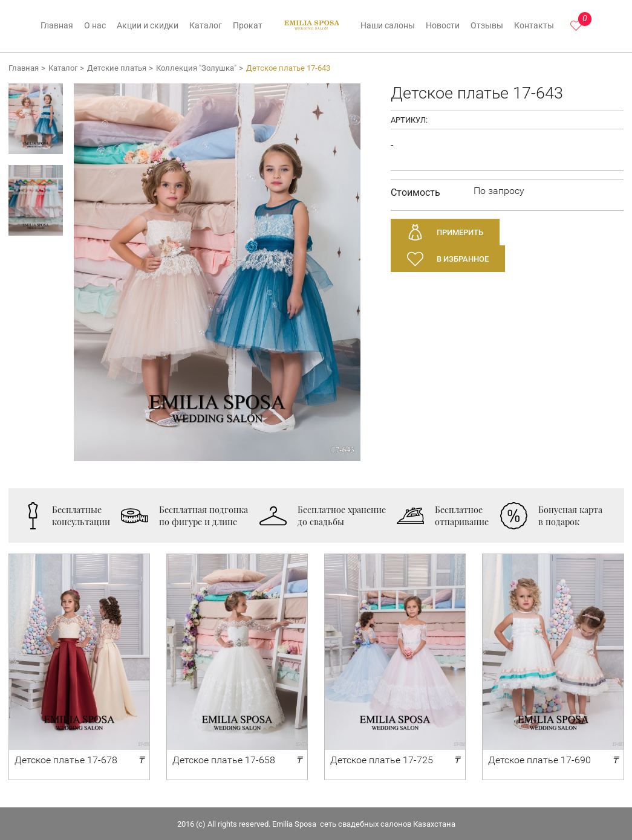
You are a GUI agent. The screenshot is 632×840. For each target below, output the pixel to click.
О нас (95, 26)
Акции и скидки (148, 26)
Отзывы (487, 26)
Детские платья (117, 68)
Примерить (460, 232)
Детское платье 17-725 (382, 760)
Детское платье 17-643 (288, 68)
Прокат (248, 26)
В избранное (463, 259)
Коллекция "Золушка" (196, 68)
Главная (57, 26)
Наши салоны (388, 26)
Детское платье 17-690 (539, 760)
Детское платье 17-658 (224, 760)
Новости (443, 26)
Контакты (534, 26)
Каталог (206, 26)
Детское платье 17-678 (66, 760)
